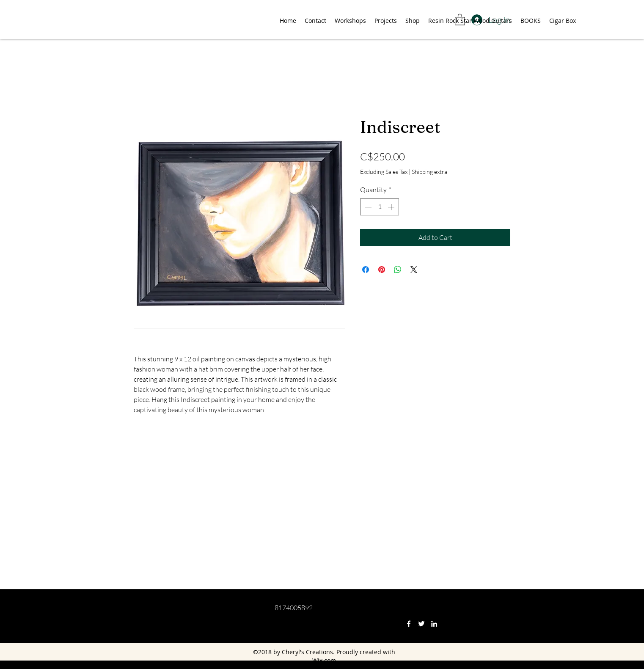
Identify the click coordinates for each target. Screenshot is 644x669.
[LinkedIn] (434, 624)
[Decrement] (367, 207)
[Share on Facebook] (366, 270)
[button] (460, 19)
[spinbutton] (380, 207)
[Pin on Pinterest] (382, 270)
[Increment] (392, 207)
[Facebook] (409, 624)
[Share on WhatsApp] (398, 270)
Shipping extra (429, 172)
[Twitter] (421, 624)
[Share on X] (414, 270)
